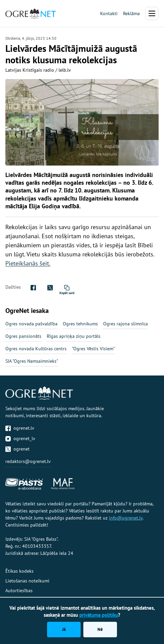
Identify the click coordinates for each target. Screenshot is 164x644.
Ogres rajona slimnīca (126, 324)
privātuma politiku (99, 615)
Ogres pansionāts (23, 336)
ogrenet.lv (20, 428)
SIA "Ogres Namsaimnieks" (32, 361)
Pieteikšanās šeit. (28, 263)
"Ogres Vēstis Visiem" (93, 349)
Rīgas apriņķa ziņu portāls (74, 336)
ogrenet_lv (20, 438)
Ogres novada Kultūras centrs (36, 349)
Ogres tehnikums (80, 324)
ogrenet (17, 449)
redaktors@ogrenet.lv (28, 461)
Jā (64, 629)
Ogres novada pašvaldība (31, 324)
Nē (100, 629)
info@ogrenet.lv (126, 518)
